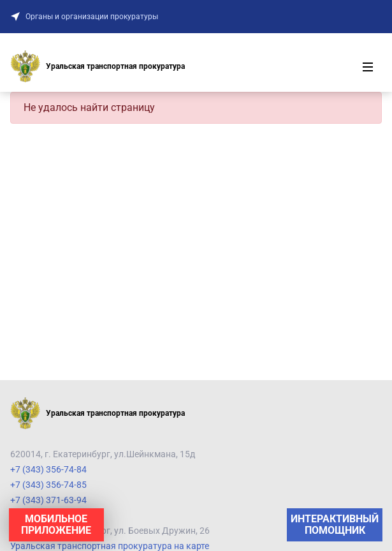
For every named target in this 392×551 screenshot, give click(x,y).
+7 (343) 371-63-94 (48, 500)
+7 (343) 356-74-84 (48, 469)
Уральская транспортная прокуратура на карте (110, 546)
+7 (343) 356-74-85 (48, 485)
